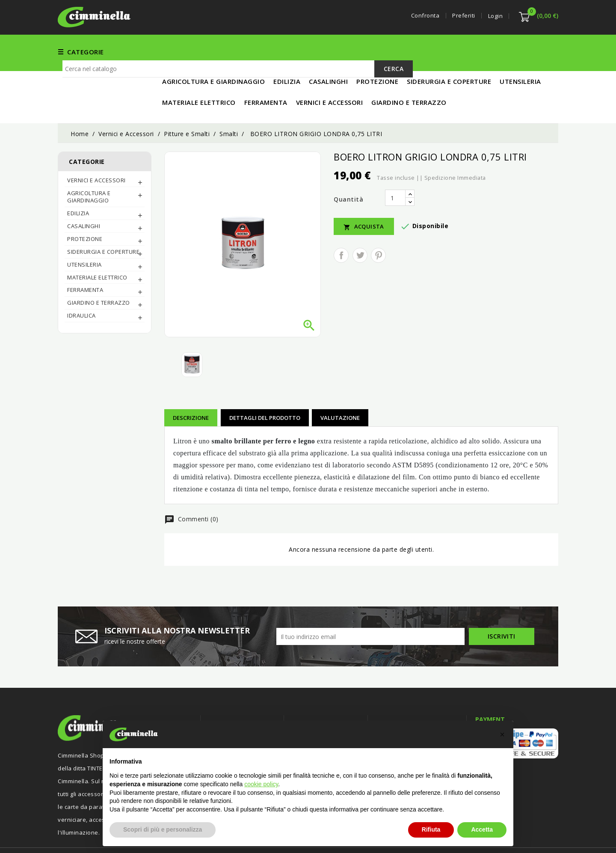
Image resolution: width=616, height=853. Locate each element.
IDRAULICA (81, 287)
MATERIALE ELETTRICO (476, 51)
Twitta (360, 227)
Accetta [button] (482, 829)
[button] (502, 734)
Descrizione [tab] (191, 389)
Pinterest (378, 227)
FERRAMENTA (248, 51)
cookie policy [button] (261, 784)
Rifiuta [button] (431, 829)
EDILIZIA (367, 51)
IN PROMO (537, 51)
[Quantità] (395, 169)
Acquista (364, 198)
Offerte (220, 713)
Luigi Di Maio (541, 835)
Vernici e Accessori (312, 51)
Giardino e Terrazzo (99, 274)
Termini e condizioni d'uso (329, 713)
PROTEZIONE (85, 211)
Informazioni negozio (413, 696)
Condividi (341, 227)
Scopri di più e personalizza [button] (163, 829)
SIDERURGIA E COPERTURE (103, 223)
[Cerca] (238, 81)
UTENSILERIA (410, 51)
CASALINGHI (84, 198)
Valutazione (340, 389)
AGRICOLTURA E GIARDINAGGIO (89, 168)
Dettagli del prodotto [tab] (265, 389)
